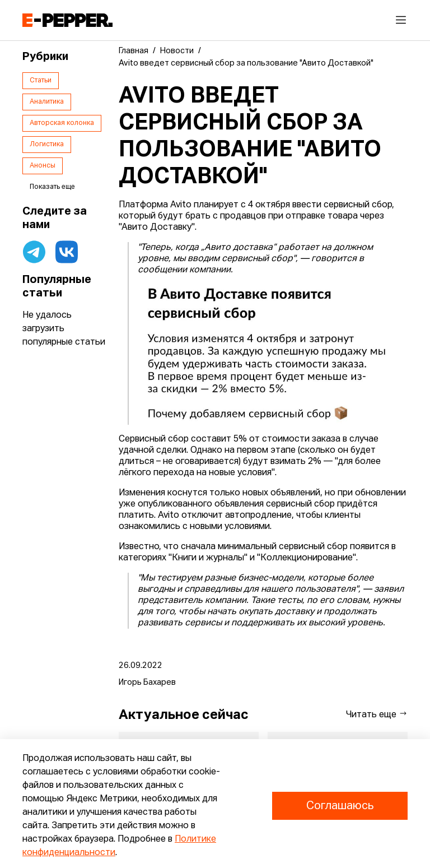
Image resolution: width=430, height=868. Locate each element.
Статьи (41, 81)
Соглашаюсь (340, 806)
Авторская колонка (62, 123)
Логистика (47, 145)
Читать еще (377, 714)
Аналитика (47, 102)
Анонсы (43, 166)
